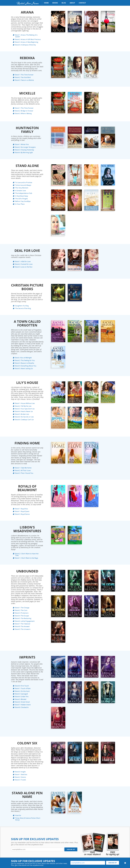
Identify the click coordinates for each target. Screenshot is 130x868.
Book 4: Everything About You (25, 366)
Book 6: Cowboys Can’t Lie (24, 420)
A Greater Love (20, 191)
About (72, 3)
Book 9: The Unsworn (22, 629)
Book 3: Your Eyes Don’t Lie (24, 409)
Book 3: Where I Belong (23, 113)
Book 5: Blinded (20, 699)
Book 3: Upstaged (21, 694)
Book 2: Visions (20, 777)
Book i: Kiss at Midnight (23, 358)
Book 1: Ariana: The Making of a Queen (26, 36)
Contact (82, 3)
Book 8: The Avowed (22, 626)
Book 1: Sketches (21, 774)
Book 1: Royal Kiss (21, 509)
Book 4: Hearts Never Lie (23, 411)
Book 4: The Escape (21, 616)
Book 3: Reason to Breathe (24, 363)
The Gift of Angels (21, 199)
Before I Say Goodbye (22, 201)
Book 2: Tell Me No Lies (23, 406)
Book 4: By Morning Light (23, 152)
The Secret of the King (22, 308)
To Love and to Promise (23, 182)
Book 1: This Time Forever (24, 75)
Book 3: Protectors (21, 613)
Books (55, 3)
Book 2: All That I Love (22, 470)
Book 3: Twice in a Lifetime (24, 80)
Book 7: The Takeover (22, 624)
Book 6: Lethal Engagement (24, 621)
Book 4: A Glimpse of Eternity (25, 45)
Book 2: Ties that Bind (22, 77)
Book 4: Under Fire (21, 697)
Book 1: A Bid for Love (22, 261)
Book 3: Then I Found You (24, 473)
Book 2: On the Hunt (22, 691)
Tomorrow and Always (23, 185)
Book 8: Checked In (21, 707)
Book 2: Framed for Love (23, 264)
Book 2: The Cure (21, 610)
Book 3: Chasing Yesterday (24, 150)
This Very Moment (21, 188)
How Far (18, 815)
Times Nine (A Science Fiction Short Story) (27, 819)
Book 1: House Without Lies (24, 403)
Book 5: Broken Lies (22, 414)
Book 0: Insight (20, 772)
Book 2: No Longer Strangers (25, 147)
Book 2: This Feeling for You (24, 360)
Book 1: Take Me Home (23, 468)
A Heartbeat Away (21, 196)
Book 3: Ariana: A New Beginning (26, 42)
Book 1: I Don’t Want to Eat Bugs (26, 558)
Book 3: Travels (20, 780)
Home (46, 3)
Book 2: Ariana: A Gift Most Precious (27, 39)
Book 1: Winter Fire (21, 144)
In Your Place (19, 204)
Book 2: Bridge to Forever (24, 111)
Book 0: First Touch (21, 686)
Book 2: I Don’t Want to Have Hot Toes (26, 555)
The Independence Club (23, 193)
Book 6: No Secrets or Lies (24, 417)
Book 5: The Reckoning (23, 618)
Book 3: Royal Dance (22, 514)
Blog (64, 3)
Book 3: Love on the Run (23, 267)
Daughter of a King (21, 306)
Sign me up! (71, 849)
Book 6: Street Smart (22, 702)
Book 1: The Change (22, 608)
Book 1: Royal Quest (22, 511)
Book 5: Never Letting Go (23, 368)
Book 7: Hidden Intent (22, 705)
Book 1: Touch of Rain (22, 688)
